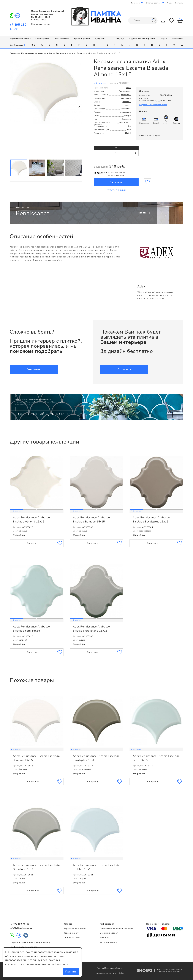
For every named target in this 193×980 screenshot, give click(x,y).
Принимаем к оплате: (158, 924)
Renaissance (62, 53)
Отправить (34, 369)
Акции (169, 3)
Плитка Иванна (97, 16)
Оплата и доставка (154, 3)
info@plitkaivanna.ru (21, 928)
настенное (126, 95)
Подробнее (144, 105)
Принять (71, 972)
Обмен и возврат (109, 933)
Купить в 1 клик (116, 190)
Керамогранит (42, 39)
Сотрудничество (108, 942)
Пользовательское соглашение (116, 928)
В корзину (116, 182)
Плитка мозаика (62, 39)
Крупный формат (82, 39)
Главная (14, 53)
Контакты (179, 3)
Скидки (163, 39)
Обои (122, 973)
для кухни (126, 98)
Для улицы (100, 39)
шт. (116, 148)
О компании (135, 3)
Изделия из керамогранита (142, 39)
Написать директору (41, 24)
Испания (127, 102)
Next (79, 107)
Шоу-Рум (120, 39)
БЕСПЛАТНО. (166, 95)
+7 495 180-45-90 (19, 924)
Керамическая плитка (20, 39)
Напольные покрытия (105, 973)
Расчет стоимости (159, 105)
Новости (104, 937)
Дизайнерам (177, 39)
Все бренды (18, 45)
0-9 (33, 45)
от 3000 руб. (166, 100)
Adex (50, 53)
